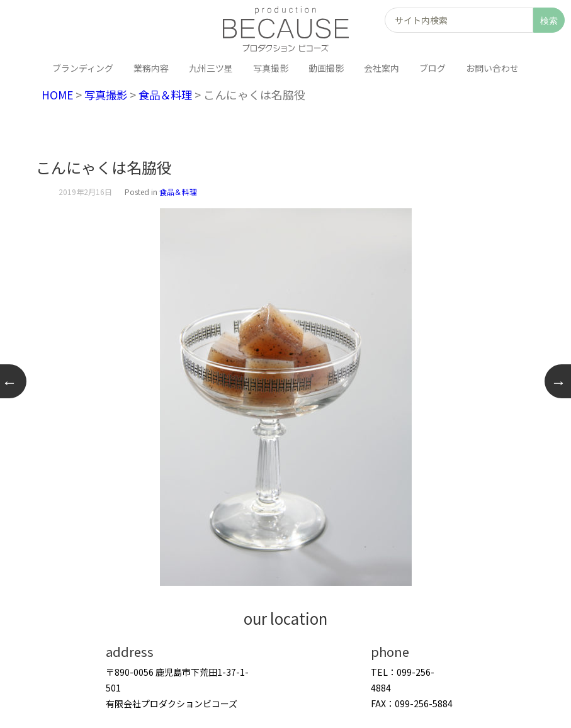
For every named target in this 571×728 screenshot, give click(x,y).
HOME (58, 94)
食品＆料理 (171, 94)
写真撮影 (108, 94)
